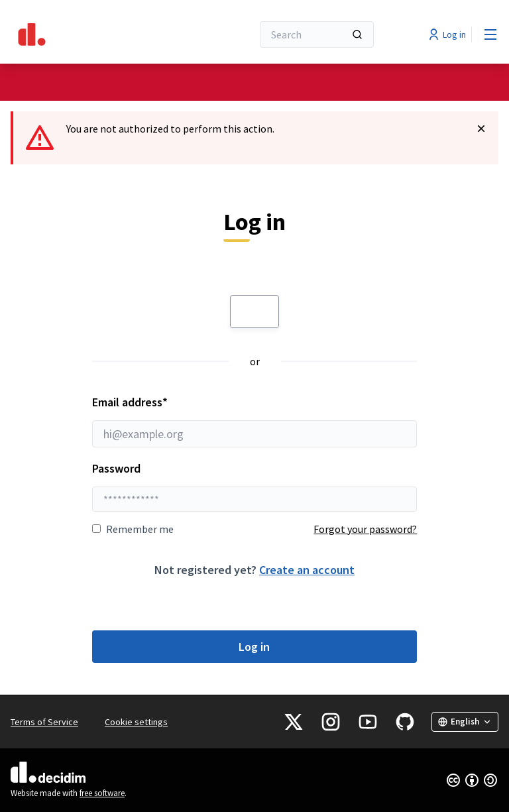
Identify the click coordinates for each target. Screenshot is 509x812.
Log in (254, 647)
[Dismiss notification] (481, 129)
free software (102, 793)
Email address (255, 421)
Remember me (133, 529)
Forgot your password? (365, 529)
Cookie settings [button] (136, 722)
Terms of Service (44, 722)
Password (116, 468)
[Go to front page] (99, 34)
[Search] (317, 34)
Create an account (307, 570)
